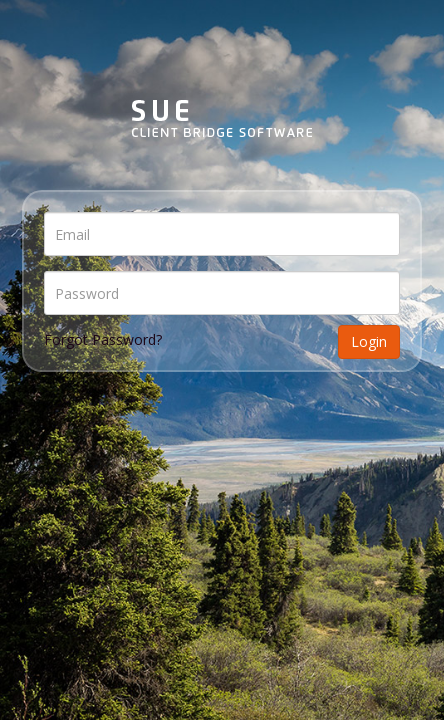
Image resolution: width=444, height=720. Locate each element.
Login (369, 341)
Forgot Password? (103, 339)
